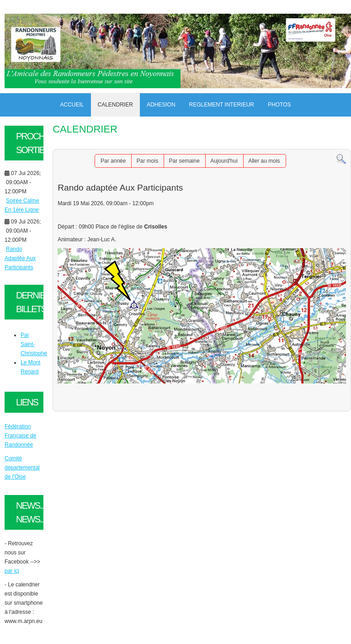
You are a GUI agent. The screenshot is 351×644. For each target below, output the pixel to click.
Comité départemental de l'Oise (22, 468)
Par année (113, 161)
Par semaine (184, 161)
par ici (12, 571)
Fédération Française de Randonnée (20, 436)
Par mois (147, 161)
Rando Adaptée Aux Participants (20, 258)
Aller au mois (264, 161)
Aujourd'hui (224, 161)
